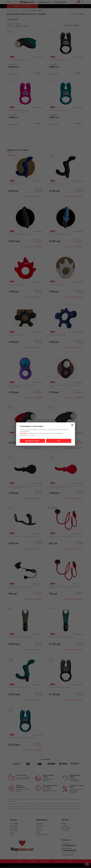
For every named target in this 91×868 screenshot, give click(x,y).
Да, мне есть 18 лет (32, 441)
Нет (59, 441)
